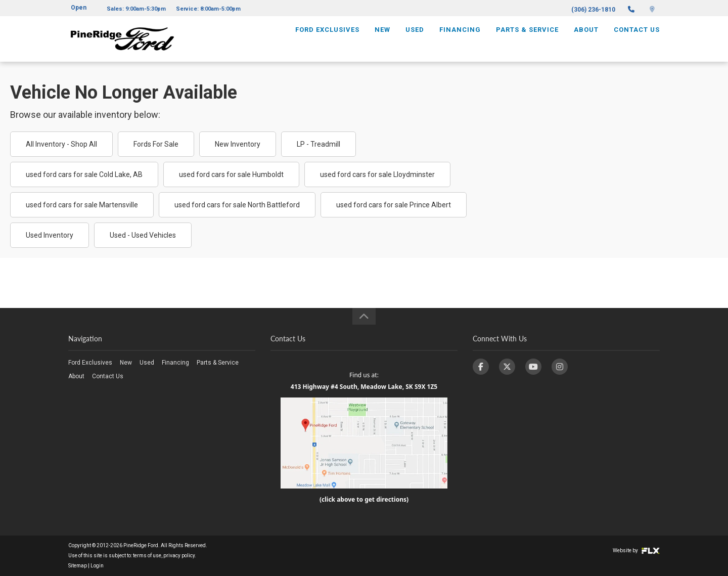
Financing (460, 39)
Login (97, 566)
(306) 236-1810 (593, 10)
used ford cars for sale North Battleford (237, 205)
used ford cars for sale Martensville (82, 205)
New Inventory (238, 144)
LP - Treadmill (318, 144)
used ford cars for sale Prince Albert (394, 205)
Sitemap (78, 566)
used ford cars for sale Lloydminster (377, 174)
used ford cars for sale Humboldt (231, 174)
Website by (636, 550)
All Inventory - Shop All (61, 144)
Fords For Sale (156, 144)
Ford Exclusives (327, 39)
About (586, 39)
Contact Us (637, 39)
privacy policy (179, 556)
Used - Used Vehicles (143, 235)
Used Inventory (50, 235)
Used (415, 39)
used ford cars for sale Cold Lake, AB (84, 174)
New (382, 39)
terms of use (147, 556)
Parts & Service (527, 39)
